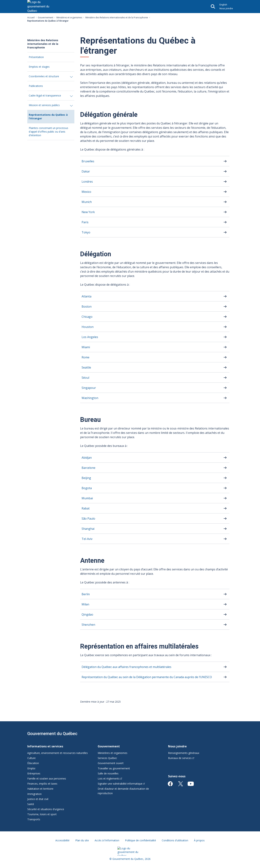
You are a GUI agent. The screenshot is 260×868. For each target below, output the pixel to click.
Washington (90, 398)
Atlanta (86, 296)
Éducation (33, 763)
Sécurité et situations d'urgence (46, 809)
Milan (85, 604)
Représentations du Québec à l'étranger (48, 118)
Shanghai (88, 529)
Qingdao (87, 614)
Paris (85, 222)
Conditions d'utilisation (175, 840)
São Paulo (88, 519)
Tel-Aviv (87, 539)
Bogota (87, 488)
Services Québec (107, 758)
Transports (34, 819)
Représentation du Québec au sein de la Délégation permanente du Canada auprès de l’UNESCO (147, 677)
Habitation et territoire (40, 789)
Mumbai (87, 498)
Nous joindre (226, 8)
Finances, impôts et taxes (42, 784)
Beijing (86, 478)
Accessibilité (62, 840)
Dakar (86, 171)
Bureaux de (181, 758)
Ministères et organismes (69, 18)
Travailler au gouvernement (114, 768)
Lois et (110, 778)
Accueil (31, 18)
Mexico (86, 192)
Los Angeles (90, 337)
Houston (88, 327)
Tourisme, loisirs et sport (42, 814)
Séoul (85, 378)
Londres (87, 182)
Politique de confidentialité (140, 840)
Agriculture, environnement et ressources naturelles (58, 753)
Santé (31, 804)
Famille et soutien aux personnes (47, 778)
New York (88, 212)
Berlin (86, 594)
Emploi (31, 768)
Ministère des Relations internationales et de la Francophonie (117, 18)
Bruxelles (88, 161)
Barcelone (88, 468)
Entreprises (34, 773)
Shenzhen (88, 625)
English (223, 5)
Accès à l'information (107, 840)
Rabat (86, 508)
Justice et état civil (38, 799)
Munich (87, 202)
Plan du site (82, 840)
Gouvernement (46, 18)
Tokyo (86, 232)
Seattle (86, 367)
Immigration (34, 794)
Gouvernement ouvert (111, 763)
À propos (199, 840)
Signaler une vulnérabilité (121, 784)
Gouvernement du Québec (52, 734)
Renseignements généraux (184, 753)
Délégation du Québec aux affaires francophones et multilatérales (126, 667)
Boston (87, 307)
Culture (31, 758)
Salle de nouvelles (108, 773)
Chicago (87, 317)
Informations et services (45, 746)
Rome (85, 357)
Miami (86, 347)
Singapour (89, 388)
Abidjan (87, 458)
